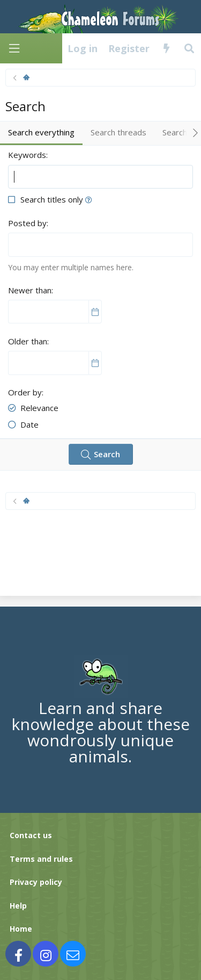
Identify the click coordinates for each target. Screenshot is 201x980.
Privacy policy (36, 882)
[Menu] (14, 49)
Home (21, 929)
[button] (89, 199)
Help (18, 906)
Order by (25, 392)
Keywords (27, 155)
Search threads (118, 132)
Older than (28, 341)
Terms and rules (41, 859)
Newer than (30, 290)
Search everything (41, 132)
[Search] (189, 48)
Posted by (27, 223)
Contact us (31, 835)
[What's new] (166, 48)
